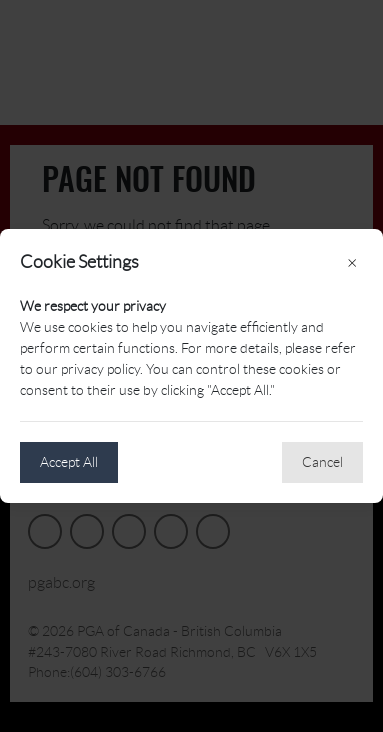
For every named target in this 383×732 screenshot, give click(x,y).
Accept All (69, 462)
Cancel (322, 462)
